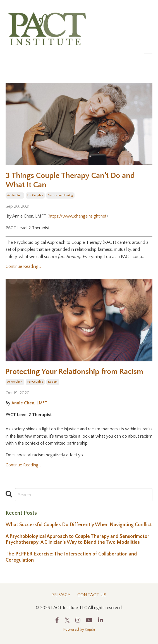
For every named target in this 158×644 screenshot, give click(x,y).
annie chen (15, 195)
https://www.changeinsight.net (78, 216)
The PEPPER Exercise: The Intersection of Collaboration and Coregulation (71, 557)
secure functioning (60, 195)
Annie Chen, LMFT (29, 403)
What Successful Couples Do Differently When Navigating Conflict (79, 525)
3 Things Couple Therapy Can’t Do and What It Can (70, 180)
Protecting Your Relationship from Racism (74, 372)
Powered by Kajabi (79, 629)
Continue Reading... (23, 266)
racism (53, 382)
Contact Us (92, 595)
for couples (35, 195)
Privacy (61, 595)
